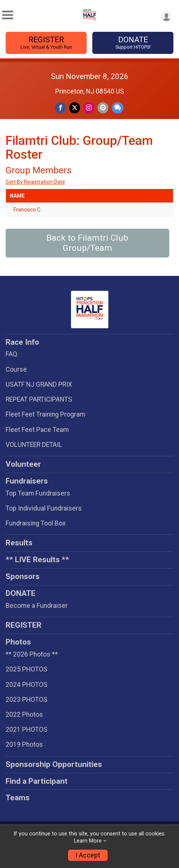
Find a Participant (37, 781)
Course (16, 369)
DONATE (133, 43)
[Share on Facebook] (60, 108)
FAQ (11, 354)
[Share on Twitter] (75, 108)
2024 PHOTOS (27, 685)
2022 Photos (24, 715)
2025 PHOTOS (27, 669)
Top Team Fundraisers (38, 493)
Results (19, 543)
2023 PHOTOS (27, 700)
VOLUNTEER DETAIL (34, 445)
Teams (18, 798)
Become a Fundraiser (37, 606)
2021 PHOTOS (27, 730)
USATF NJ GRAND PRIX (39, 384)
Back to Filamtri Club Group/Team (87, 243)
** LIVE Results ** (37, 560)
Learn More (88, 841)
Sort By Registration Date (35, 182)
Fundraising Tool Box (36, 523)
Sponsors (23, 576)
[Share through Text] (118, 108)
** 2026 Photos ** (32, 654)
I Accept (88, 855)
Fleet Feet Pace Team (37, 430)
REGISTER (46, 43)
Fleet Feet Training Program (45, 414)
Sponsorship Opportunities (54, 764)
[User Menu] (166, 16)
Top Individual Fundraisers (44, 508)
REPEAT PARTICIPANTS (39, 399)
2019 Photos (24, 744)
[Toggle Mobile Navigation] (7, 15)
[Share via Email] (103, 108)
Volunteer (23, 464)
